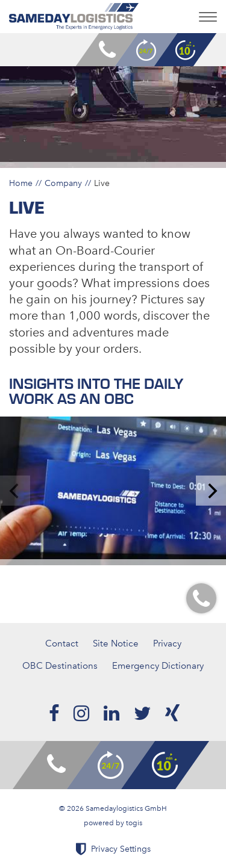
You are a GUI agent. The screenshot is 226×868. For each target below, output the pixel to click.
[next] (211, 491)
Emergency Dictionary (158, 666)
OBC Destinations (60, 666)
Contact (62, 643)
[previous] (15, 491)
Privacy (167, 643)
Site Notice (116, 643)
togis (134, 823)
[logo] (74, 17)
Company (63, 183)
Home (21, 183)
